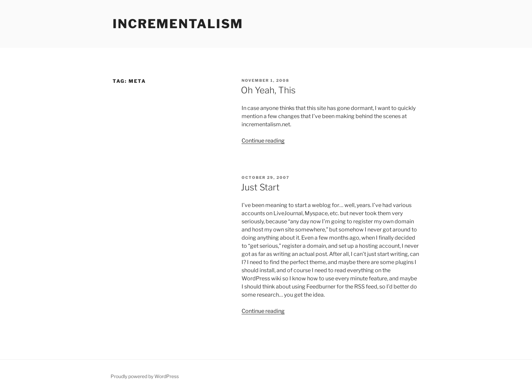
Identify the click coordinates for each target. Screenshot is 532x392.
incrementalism (178, 24)
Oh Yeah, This (268, 90)
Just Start (260, 187)
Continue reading (263, 141)
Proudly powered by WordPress (145, 376)
